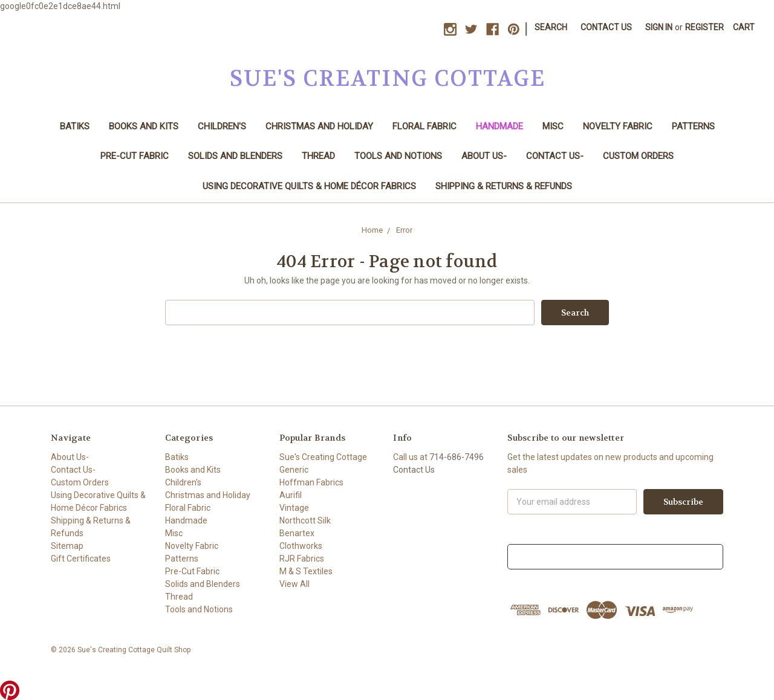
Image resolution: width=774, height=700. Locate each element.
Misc (553, 126)
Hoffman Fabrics (311, 482)
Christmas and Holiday (319, 126)
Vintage (294, 508)
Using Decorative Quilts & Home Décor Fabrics (309, 186)
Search (551, 27)
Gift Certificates (81, 559)
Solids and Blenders (235, 156)
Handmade (499, 126)
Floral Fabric (424, 126)
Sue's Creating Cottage (323, 457)
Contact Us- (555, 156)
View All (294, 584)
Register (704, 27)
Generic (294, 470)
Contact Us (606, 27)
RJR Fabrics (302, 559)
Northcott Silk (305, 520)
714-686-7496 (457, 457)
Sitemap (67, 546)
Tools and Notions (398, 156)
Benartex (297, 533)
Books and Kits (144, 126)
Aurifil (291, 495)
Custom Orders (638, 156)
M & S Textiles (306, 571)
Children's (222, 126)
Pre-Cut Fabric (135, 156)
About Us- (484, 156)
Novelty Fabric (618, 126)
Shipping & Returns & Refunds (504, 186)
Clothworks (301, 546)
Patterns (693, 126)
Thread (318, 156)
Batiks (75, 126)
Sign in (659, 27)
